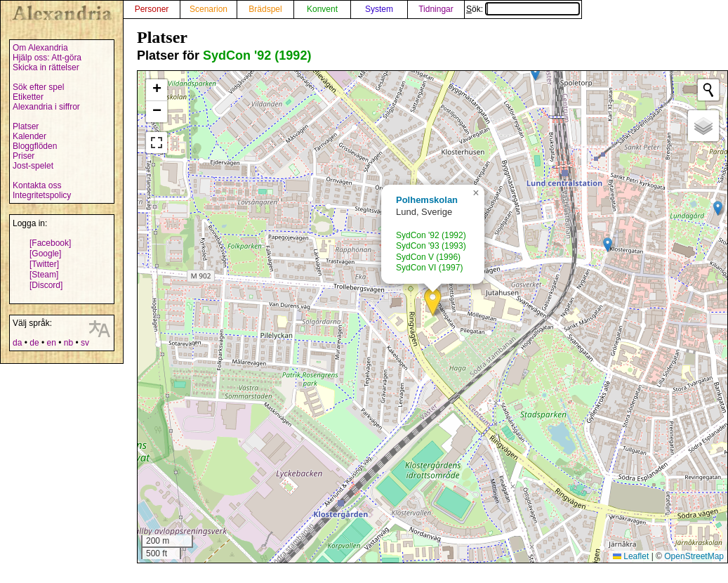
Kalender (29, 136)
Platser (26, 126)
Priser (24, 156)
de (34, 343)
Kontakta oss (37, 185)
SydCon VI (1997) (429, 268)
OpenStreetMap (694, 556)
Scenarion (209, 9)
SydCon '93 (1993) (431, 246)
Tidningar (436, 9)
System (379, 9)
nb (68, 343)
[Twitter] (44, 264)
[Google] (45, 254)
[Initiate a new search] (708, 90)
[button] (433, 302)
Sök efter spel (38, 87)
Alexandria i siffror (46, 107)
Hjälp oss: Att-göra (47, 58)
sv (85, 343)
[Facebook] (50, 243)
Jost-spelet (33, 166)
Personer (152, 9)
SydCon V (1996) (428, 257)
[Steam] (44, 275)
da (17, 343)
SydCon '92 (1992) (257, 55)
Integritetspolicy (42, 195)
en (51, 343)
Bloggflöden (35, 146)
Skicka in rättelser (46, 67)
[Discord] (46, 285)
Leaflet (631, 556)
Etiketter (28, 97)
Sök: (523, 9)
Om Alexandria (40, 48)
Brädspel (265, 9)
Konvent (322, 9)
